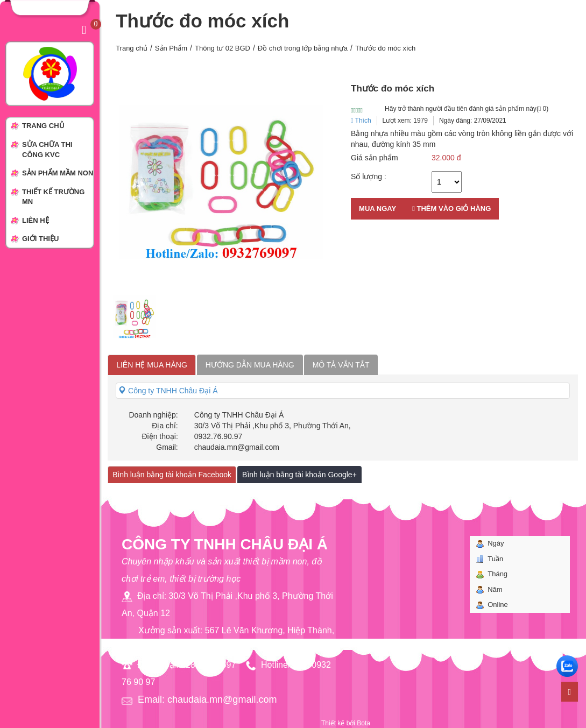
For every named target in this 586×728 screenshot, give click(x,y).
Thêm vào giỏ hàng (451, 208)
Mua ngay (377, 208)
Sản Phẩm (171, 48)
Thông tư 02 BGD (223, 48)
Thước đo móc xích (385, 48)
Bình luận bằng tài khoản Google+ (299, 475)
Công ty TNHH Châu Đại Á (168, 391)
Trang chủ (132, 48)
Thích (361, 121)
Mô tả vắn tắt (341, 365)
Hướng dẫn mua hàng (250, 365)
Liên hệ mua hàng (152, 365)
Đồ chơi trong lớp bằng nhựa (303, 48)
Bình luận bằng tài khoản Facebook (172, 475)
